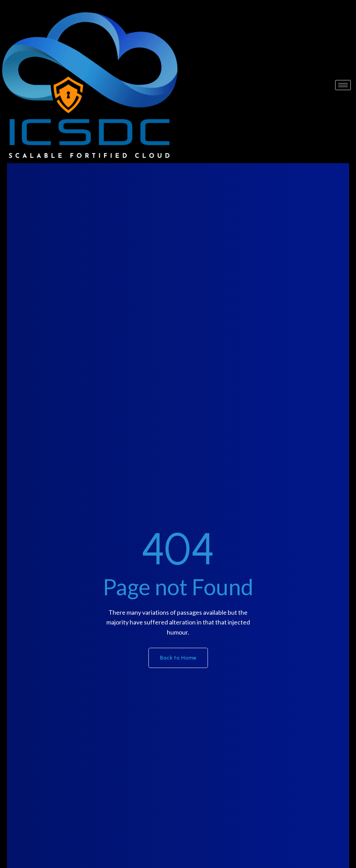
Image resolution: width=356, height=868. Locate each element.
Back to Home (178, 658)
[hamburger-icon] (343, 85)
